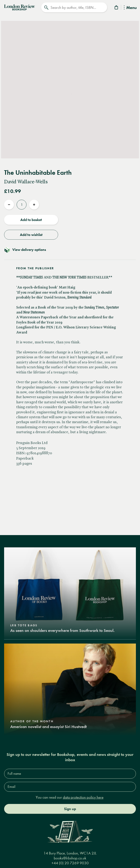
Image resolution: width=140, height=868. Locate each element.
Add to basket (31, 220)
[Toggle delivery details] (70, 250)
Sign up (70, 809)
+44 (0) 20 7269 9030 (70, 863)
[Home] (20, 7)
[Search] (74, 7)
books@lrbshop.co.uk (70, 858)
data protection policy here (83, 797)
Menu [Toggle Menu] (130, 8)
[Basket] (117, 8)
